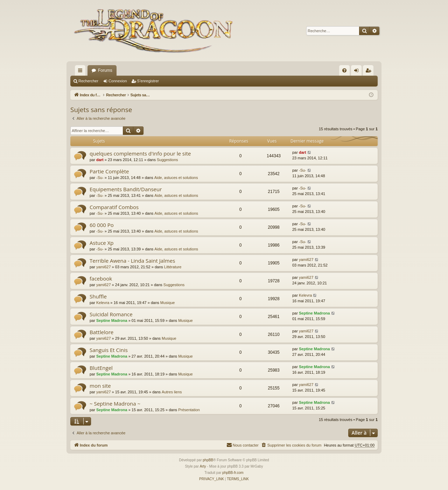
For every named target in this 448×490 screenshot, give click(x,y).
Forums (105, 70)
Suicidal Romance (111, 314)
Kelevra (103, 303)
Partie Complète (109, 171)
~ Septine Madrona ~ (115, 403)
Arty (203, 466)
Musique (168, 303)
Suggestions (167, 160)
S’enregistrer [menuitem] (370, 72)
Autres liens (172, 392)
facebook (101, 278)
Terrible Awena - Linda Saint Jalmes (132, 261)
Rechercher (88, 81)
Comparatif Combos (114, 207)
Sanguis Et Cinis (109, 350)
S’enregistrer (148, 81)
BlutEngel (101, 368)
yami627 (104, 267)
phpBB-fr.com (233, 473)
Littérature (173, 267)
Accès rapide (82, 72)
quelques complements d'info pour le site (140, 153)
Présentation (189, 410)
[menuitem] (344, 70)
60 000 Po (102, 225)
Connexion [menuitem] (358, 72)
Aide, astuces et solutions (176, 178)
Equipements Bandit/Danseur (126, 189)
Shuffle (98, 296)
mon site (100, 386)
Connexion (118, 81)
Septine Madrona (112, 320)
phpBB (208, 460)
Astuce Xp (102, 243)
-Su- (100, 178)
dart (100, 160)
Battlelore (101, 332)
